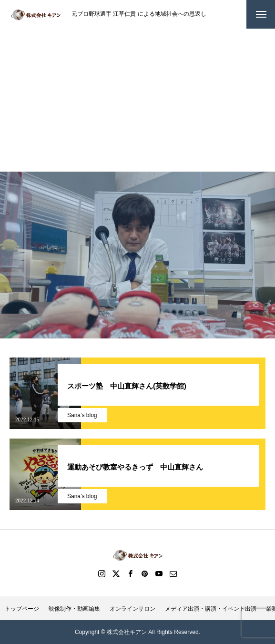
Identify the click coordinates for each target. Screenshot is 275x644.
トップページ (22, 609)
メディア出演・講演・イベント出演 (211, 609)
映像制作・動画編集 (74, 609)
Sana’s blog (82, 415)
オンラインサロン (132, 609)
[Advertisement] (137, 100)
